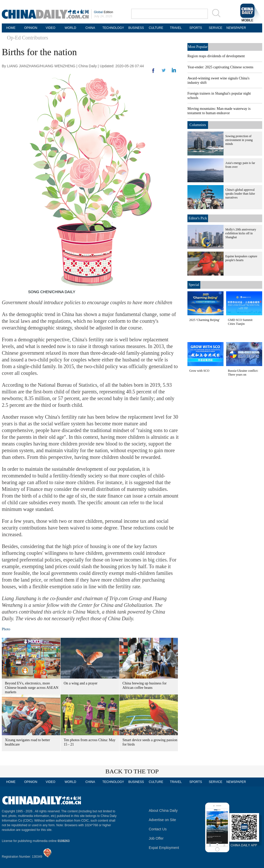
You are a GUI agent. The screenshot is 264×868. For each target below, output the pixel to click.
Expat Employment (164, 848)
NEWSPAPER (235, 28)
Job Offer (156, 838)
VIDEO (50, 28)
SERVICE (216, 28)
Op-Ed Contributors (27, 38)
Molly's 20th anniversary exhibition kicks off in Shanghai (241, 233)
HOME (11, 28)
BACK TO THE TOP (132, 771)
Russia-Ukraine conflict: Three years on (243, 373)
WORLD (71, 28)
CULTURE (156, 28)
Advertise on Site (162, 820)
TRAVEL (176, 28)
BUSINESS (136, 28)
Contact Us (158, 829)
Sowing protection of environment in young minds (239, 140)
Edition (104, 12)
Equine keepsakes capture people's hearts (241, 258)
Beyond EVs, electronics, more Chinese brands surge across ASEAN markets (32, 688)
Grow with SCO (199, 371)
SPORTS (196, 28)
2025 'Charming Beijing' (204, 320)
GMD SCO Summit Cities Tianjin (240, 322)
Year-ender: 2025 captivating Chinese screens (220, 67)
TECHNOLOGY (113, 28)
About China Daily (163, 811)
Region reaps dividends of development (216, 56)
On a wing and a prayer (81, 683)
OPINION (31, 28)
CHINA (90, 28)
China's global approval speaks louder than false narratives (240, 194)
